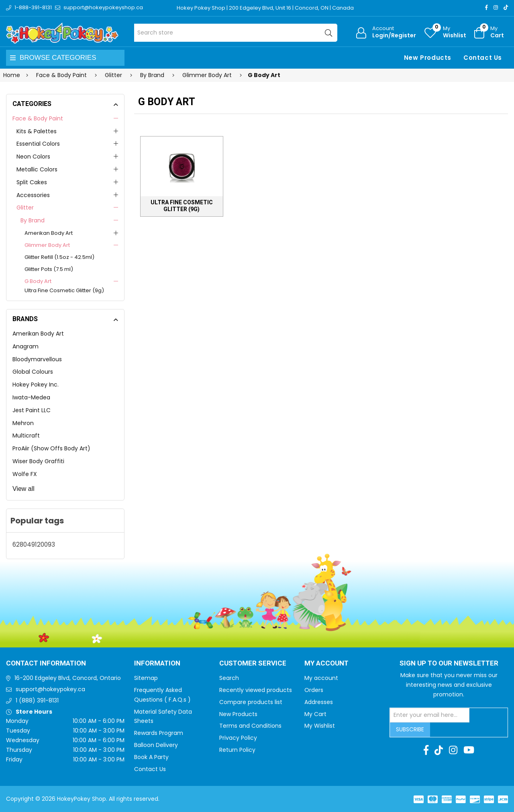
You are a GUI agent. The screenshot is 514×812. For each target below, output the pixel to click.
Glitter (25, 208)
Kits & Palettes (37, 131)
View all (23, 489)
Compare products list (251, 702)
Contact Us (483, 58)
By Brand (33, 220)
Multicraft (26, 436)
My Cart (315, 714)
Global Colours (33, 372)
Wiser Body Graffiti (38, 461)
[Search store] (236, 33)
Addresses (319, 702)
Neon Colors (33, 157)
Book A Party (151, 757)
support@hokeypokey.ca (50, 689)
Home (12, 75)
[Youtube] (469, 750)
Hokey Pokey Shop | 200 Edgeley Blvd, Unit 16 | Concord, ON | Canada (265, 8)
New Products (428, 58)
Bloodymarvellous (37, 359)
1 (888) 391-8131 (37, 700)
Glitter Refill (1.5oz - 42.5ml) (59, 257)
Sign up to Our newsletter (449, 663)
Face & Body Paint (38, 118)
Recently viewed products (256, 690)
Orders (314, 690)
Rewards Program (159, 733)
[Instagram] (496, 7)
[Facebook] (486, 7)
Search (229, 678)
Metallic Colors (37, 169)
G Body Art (38, 281)
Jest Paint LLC (32, 410)
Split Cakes (32, 182)
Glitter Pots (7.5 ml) (49, 269)
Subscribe (410, 729)
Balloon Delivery (156, 745)
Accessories (33, 195)
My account (321, 678)
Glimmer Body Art (47, 245)
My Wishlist (320, 726)
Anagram (25, 346)
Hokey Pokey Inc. (36, 385)
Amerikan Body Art (49, 233)
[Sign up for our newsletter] (430, 715)
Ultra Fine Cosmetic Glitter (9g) (64, 290)
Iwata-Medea (31, 397)
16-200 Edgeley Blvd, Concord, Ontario (68, 678)
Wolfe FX (25, 474)
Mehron (23, 423)
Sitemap (146, 678)
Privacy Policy (238, 738)
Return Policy (237, 750)
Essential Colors (38, 144)
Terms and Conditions (250, 726)
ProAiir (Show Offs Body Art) (51, 448)
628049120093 (34, 544)
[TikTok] (506, 7)
